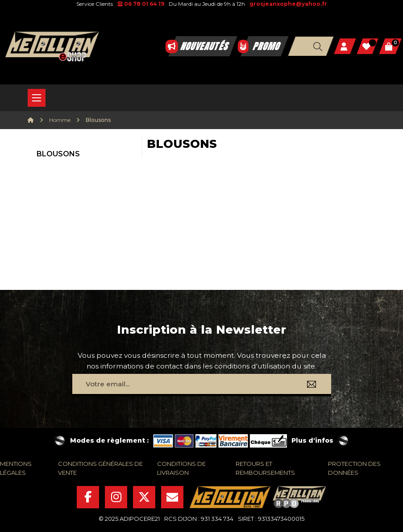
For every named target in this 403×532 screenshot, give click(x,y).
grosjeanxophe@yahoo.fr (288, 4)
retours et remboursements (265, 468)
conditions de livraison (181, 468)
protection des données (354, 468)
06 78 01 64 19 (141, 4)
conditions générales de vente (100, 468)
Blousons (58, 154)
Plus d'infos (312, 440)
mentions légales (16, 468)
